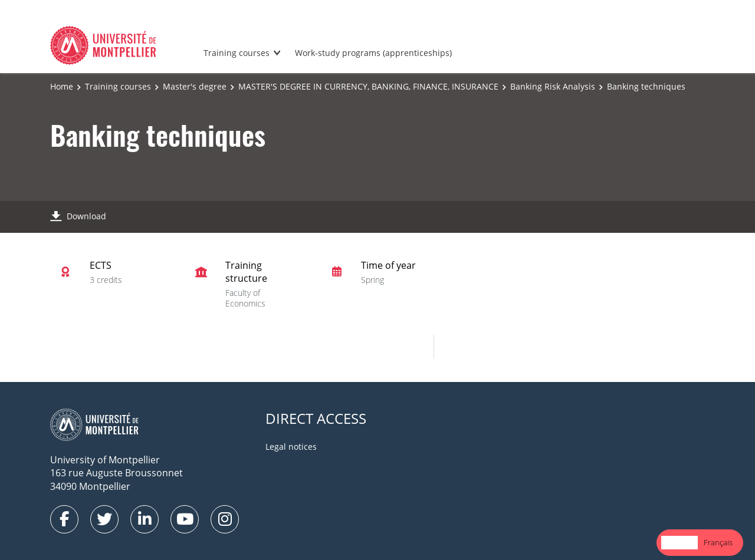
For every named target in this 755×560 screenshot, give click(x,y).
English (679, 542)
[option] (718, 543)
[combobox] (679, 543)
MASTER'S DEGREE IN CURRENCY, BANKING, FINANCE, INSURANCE (368, 86)
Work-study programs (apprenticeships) (373, 53)
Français (718, 542)
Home (62, 86)
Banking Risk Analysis (553, 86)
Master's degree (195, 86)
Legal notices (291, 447)
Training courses (237, 53)
